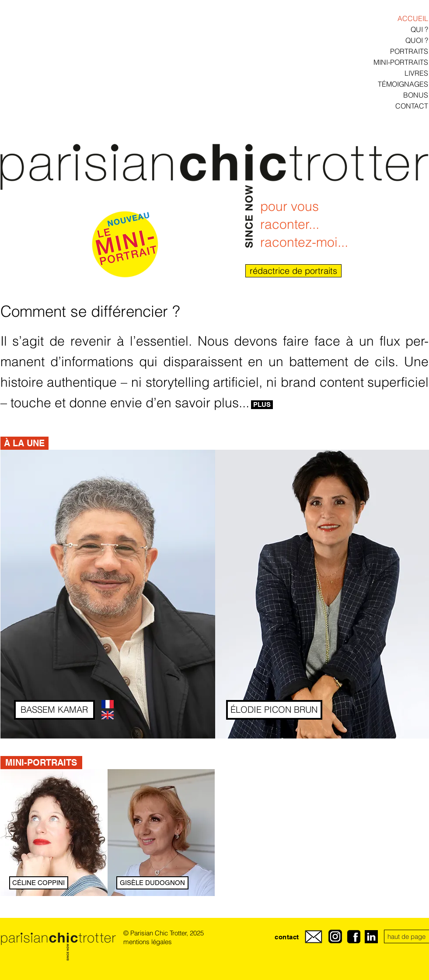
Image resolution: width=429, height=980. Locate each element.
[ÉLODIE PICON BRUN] (274, 710)
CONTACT (412, 106)
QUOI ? (417, 40)
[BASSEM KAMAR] (54, 710)
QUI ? (419, 29)
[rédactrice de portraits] (293, 271)
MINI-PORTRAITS (401, 62)
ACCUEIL (413, 18)
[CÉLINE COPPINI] (39, 883)
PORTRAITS (409, 51)
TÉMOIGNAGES (403, 84)
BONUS (416, 95)
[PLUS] (262, 405)
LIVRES (416, 73)
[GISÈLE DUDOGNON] (152, 883)
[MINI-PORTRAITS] (41, 763)
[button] (24, 443)
